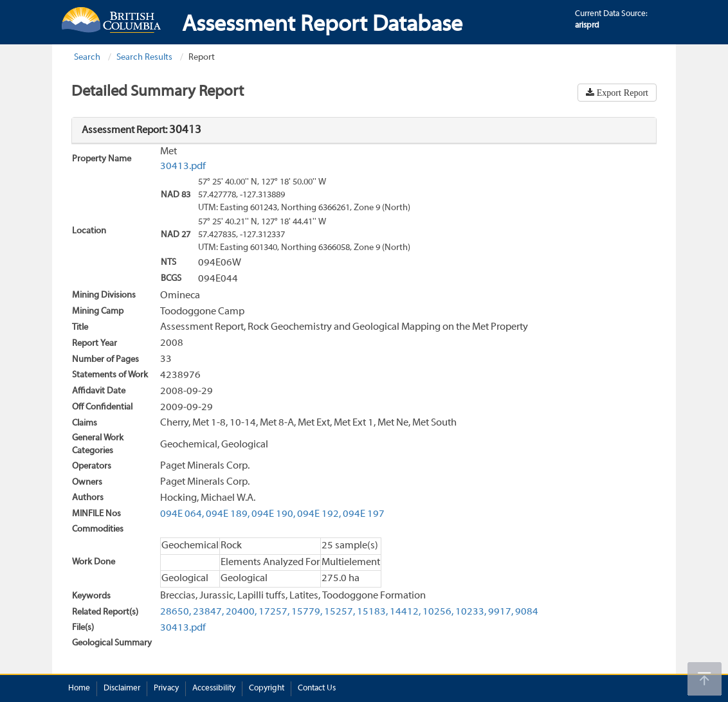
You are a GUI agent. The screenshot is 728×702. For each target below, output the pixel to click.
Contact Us (317, 688)
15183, (372, 612)
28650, (176, 612)
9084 (527, 612)
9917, (501, 612)
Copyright (267, 688)
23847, (208, 612)
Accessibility (214, 688)
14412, (405, 612)
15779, (307, 612)
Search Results (144, 58)
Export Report (621, 93)
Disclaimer (122, 688)
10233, (471, 612)
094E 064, (182, 514)
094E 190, (273, 514)
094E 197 (364, 514)
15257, (340, 612)
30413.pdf (183, 166)
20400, (241, 612)
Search (87, 58)
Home (79, 688)
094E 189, (228, 514)
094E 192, (319, 514)
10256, (438, 612)
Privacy (166, 688)
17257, (274, 612)
